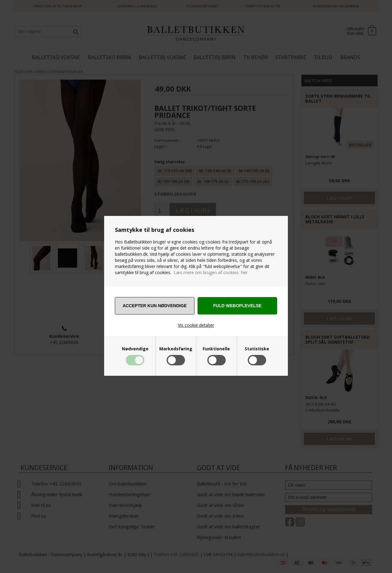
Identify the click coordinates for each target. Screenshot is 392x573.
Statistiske (257, 349)
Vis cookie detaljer (196, 325)
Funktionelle (216, 349)
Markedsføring (176, 349)
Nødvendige (135, 349)
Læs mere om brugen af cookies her (211, 272)
